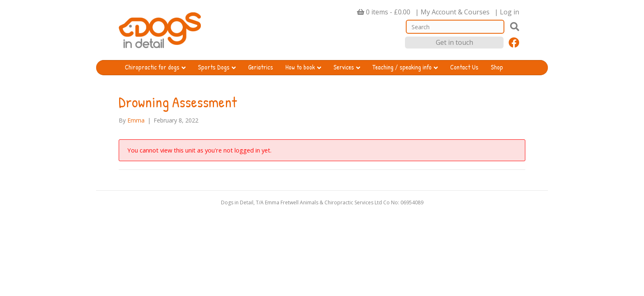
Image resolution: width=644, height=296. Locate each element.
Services (344, 67)
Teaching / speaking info (402, 67)
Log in (509, 12)
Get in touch (454, 42)
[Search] (455, 27)
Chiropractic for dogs (152, 67)
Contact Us (464, 67)
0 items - (388, 12)
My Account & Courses (455, 12)
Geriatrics (261, 67)
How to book (300, 67)
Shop (497, 67)
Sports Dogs (214, 67)
